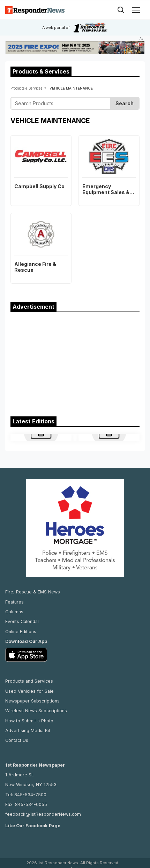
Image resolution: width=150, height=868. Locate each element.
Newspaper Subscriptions (32, 701)
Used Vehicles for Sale (29, 691)
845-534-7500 (30, 795)
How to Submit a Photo (29, 721)
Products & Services (26, 88)
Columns (14, 612)
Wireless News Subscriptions (36, 711)
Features (14, 602)
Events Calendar (22, 621)
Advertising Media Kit (28, 731)
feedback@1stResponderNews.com (43, 814)
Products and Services (29, 681)
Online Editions (21, 632)
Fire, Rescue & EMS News (33, 592)
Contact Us (17, 740)
